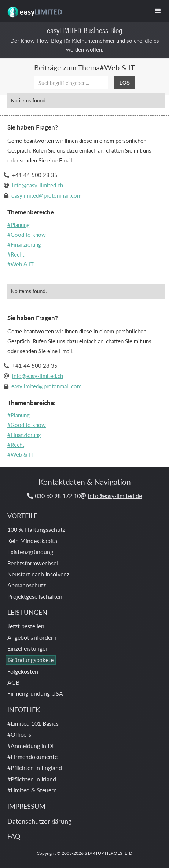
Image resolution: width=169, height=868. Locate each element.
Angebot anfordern (32, 637)
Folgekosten (23, 671)
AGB (13, 682)
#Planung (19, 225)
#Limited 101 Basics (33, 723)
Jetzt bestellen (26, 626)
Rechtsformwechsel (33, 563)
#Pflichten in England (35, 768)
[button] (158, 11)
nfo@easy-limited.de (115, 496)
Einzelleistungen (28, 648)
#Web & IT (21, 264)
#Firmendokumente (32, 757)
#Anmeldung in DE (31, 746)
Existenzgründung (30, 552)
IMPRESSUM (26, 806)
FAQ (14, 836)
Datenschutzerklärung (39, 821)
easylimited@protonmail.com (46, 195)
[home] (33, 9)
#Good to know (27, 234)
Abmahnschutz (27, 585)
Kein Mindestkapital (33, 541)
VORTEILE (22, 515)
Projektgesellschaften (35, 596)
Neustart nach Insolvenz (38, 574)
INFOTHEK (24, 709)
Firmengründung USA (35, 693)
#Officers (19, 734)
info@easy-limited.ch (38, 185)
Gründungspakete (31, 660)
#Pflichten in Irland (32, 779)
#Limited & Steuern (32, 790)
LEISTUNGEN (27, 612)
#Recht (16, 254)
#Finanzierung (24, 244)
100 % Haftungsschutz (36, 529)
